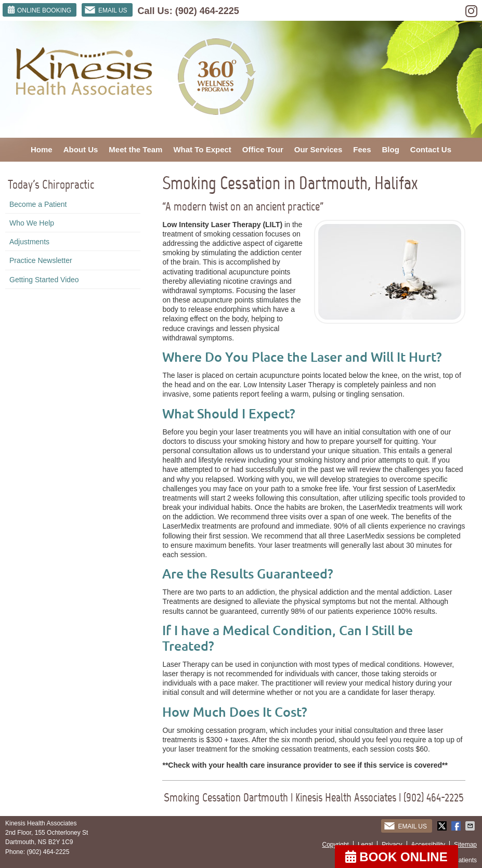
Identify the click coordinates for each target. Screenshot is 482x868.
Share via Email (471, 826)
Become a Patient (38, 204)
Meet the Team (135, 149)
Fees (362, 149)
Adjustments (29, 242)
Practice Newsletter (41, 260)
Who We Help (32, 223)
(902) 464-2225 (207, 11)
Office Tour (263, 149)
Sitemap (465, 845)
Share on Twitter (443, 826)
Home (42, 149)
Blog (391, 149)
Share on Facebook (457, 826)
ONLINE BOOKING (40, 10)
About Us (81, 149)
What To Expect (202, 149)
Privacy (392, 845)
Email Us (106, 10)
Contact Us (431, 149)
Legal (365, 845)
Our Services (318, 149)
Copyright (336, 845)
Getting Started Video (44, 280)
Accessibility (428, 845)
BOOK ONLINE (396, 857)
